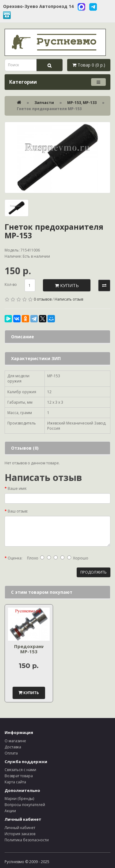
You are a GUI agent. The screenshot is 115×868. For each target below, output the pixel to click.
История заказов (20, 834)
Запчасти (44, 103)
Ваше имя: (17, 488)
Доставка (13, 747)
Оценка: (15, 558)
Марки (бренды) (19, 799)
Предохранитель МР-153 (35, 649)
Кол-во (11, 284)
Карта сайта (15, 782)
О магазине (15, 741)
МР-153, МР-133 (82, 103)
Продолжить (94, 572)
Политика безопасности (27, 840)
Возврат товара (19, 776)
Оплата (11, 753)
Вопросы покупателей (25, 805)
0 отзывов (43, 299)
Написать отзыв (69, 299)
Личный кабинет (20, 828)
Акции (10, 811)
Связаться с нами (20, 770)
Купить (67, 285)
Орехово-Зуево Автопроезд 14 (38, 6)
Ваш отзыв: (18, 511)
